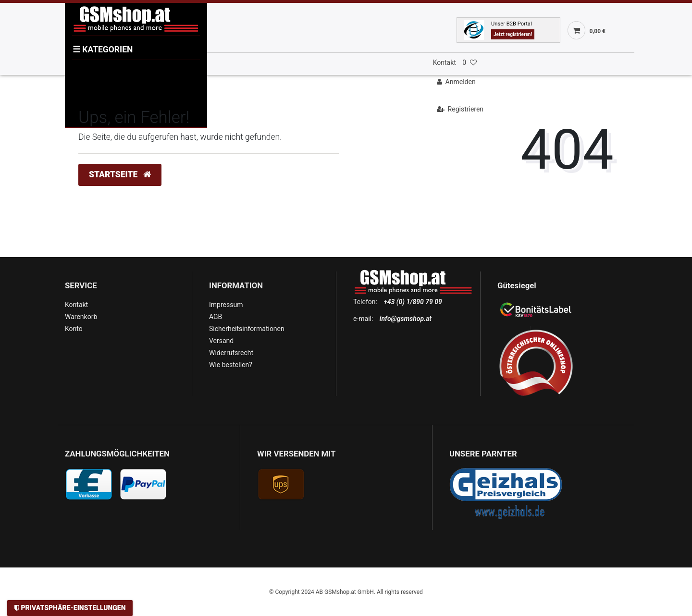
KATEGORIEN (103, 49)
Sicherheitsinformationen (247, 329)
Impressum (226, 305)
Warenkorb (81, 317)
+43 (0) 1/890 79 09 (413, 302)
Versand (221, 341)
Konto (74, 329)
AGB (216, 317)
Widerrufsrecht (231, 353)
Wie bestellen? (231, 365)
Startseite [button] (120, 174)
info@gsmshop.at (406, 319)
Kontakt (445, 62)
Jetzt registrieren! (513, 34)
